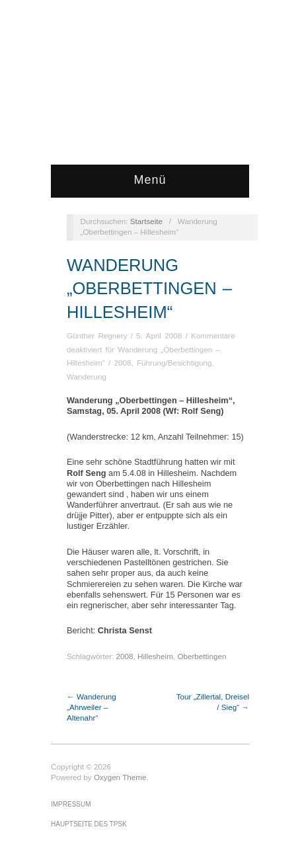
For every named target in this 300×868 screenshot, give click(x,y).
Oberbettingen (202, 656)
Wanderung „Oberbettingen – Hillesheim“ (149, 289)
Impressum (71, 804)
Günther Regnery (97, 335)
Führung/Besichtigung (174, 363)
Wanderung (87, 376)
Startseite (146, 221)
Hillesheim (155, 656)
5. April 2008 (159, 335)
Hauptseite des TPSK (89, 824)
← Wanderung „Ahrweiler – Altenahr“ (92, 707)
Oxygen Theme (120, 777)
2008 (122, 363)
